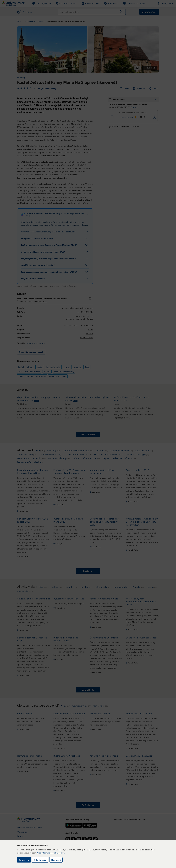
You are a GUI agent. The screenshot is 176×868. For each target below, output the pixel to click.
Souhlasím (24, 860)
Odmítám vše (40, 860)
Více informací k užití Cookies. (51, 853)
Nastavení (56, 860)
